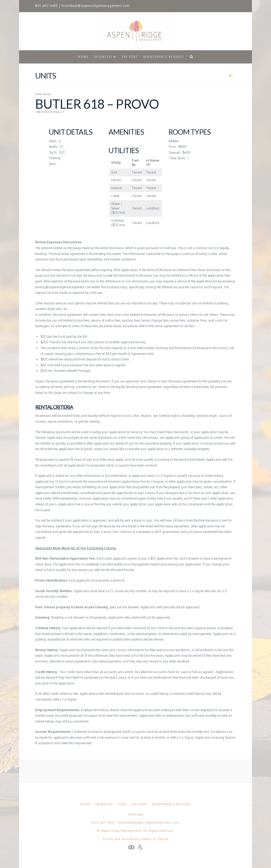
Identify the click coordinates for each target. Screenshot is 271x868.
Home (85, 804)
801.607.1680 (47, 6)
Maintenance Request (171, 804)
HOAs (122, 804)
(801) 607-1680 (103, 823)
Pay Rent (139, 804)
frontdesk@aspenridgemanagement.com (96, 6)
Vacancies (104, 804)
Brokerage (135, 814)
